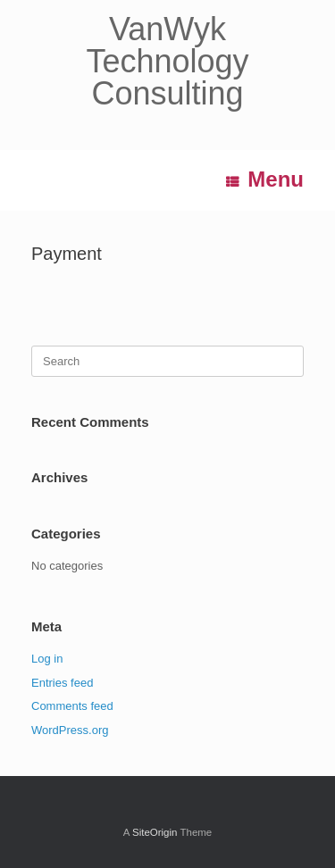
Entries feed (62, 683)
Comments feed (72, 706)
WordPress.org (70, 730)
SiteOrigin (155, 832)
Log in (47, 659)
